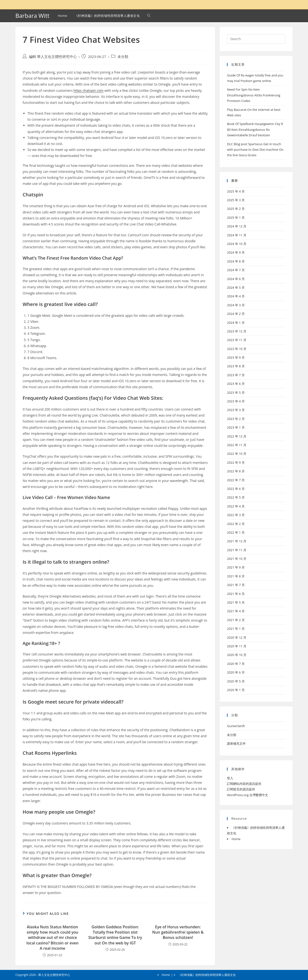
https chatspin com (88, 91)
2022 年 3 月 (236, 515)
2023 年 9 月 (236, 357)
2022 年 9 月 (236, 462)
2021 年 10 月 (237, 559)
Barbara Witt (32, 16)
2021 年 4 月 (236, 611)
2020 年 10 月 (237, 655)
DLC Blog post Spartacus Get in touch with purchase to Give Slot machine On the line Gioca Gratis (255, 150)
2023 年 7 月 (236, 375)
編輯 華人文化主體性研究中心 (53, 57)
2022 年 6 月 (236, 489)
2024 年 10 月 (237, 244)
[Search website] (149, 16)
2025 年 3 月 (236, 200)
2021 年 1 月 (236, 629)
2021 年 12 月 (237, 541)
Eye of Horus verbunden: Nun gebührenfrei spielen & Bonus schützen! (178, 932)
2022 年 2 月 (236, 524)
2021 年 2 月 (236, 620)
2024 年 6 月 (236, 279)
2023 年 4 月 (236, 401)
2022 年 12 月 (237, 436)
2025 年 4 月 (236, 191)
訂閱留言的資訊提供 (241, 789)
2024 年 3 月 (236, 305)
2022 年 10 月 (237, 454)
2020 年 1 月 (236, 690)
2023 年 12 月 (237, 331)
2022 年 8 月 (236, 471)
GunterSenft (236, 726)
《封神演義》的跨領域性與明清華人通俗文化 (207, 975)
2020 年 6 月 (236, 672)
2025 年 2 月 (236, 209)
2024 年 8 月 (236, 261)
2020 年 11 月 (237, 646)
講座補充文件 (236, 743)
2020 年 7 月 (236, 664)
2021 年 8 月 (236, 576)
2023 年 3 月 (236, 410)
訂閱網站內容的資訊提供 (244, 784)
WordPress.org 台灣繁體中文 (247, 795)
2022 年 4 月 (236, 506)
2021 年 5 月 (236, 602)
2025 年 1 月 (236, 218)
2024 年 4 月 (236, 296)
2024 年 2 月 (236, 314)
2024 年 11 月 (237, 235)
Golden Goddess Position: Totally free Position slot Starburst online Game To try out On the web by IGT (115, 935)
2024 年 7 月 (236, 270)
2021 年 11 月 (237, 550)
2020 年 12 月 (237, 637)
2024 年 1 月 (236, 323)
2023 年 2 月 (236, 419)
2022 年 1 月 (236, 532)
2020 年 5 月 (236, 681)
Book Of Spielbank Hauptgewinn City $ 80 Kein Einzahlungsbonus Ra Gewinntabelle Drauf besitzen (255, 129)
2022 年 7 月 (236, 480)
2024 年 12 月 (237, 226)
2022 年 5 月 (236, 497)
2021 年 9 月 (236, 567)
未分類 (123, 57)
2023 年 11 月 (237, 340)
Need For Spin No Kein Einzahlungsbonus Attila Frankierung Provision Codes (253, 95)
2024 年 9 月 (236, 252)
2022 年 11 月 (237, 445)
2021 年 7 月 (236, 585)
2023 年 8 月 (236, 366)
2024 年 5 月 (236, 287)
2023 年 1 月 (236, 427)
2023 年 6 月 (236, 384)
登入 (230, 778)
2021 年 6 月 (236, 594)
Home (236, 839)
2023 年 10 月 (237, 349)
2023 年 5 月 (236, 393)
